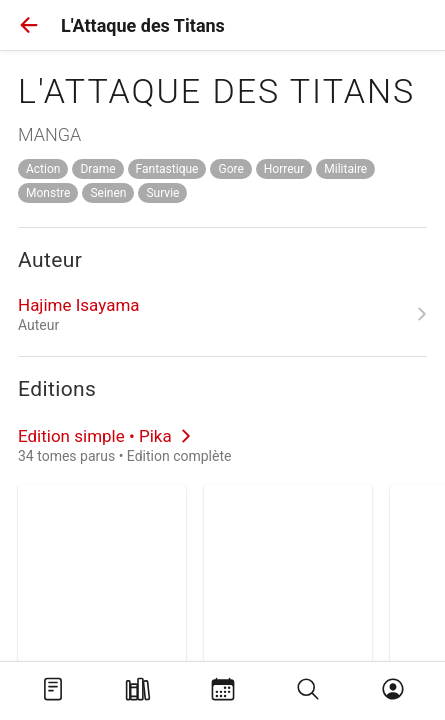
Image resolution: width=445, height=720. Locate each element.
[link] (222, 314)
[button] (29, 25)
